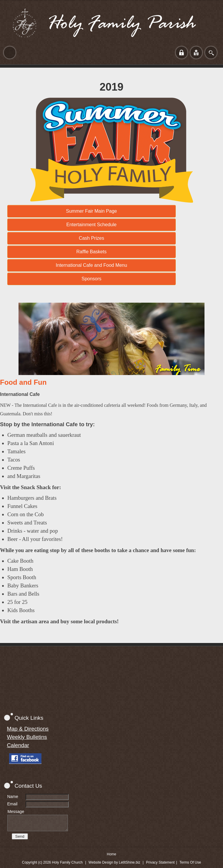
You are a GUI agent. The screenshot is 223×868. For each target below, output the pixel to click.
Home (111, 854)
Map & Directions (28, 729)
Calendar (18, 745)
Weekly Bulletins (27, 737)
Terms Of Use (190, 862)
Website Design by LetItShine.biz (114, 862)
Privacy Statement (160, 862)
